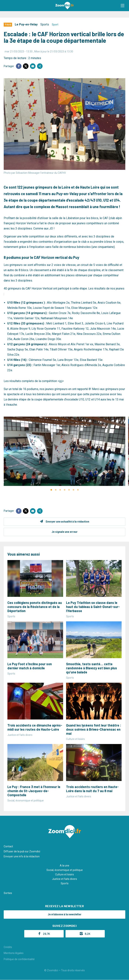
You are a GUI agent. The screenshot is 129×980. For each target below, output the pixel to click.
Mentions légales (14, 953)
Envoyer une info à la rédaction (22, 856)
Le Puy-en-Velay (26, 24)
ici (61, 381)
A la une (64, 866)
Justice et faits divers (64, 879)
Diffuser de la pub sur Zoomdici (22, 851)
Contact (8, 846)
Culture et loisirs (64, 874)
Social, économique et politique (65, 870)
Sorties (8, 893)
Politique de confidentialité (19, 959)
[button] (123, 6)
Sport (55, 25)
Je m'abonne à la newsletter (65, 914)
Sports (45, 24)
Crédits (8, 947)
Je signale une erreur (65, 532)
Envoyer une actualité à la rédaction (67, 522)
